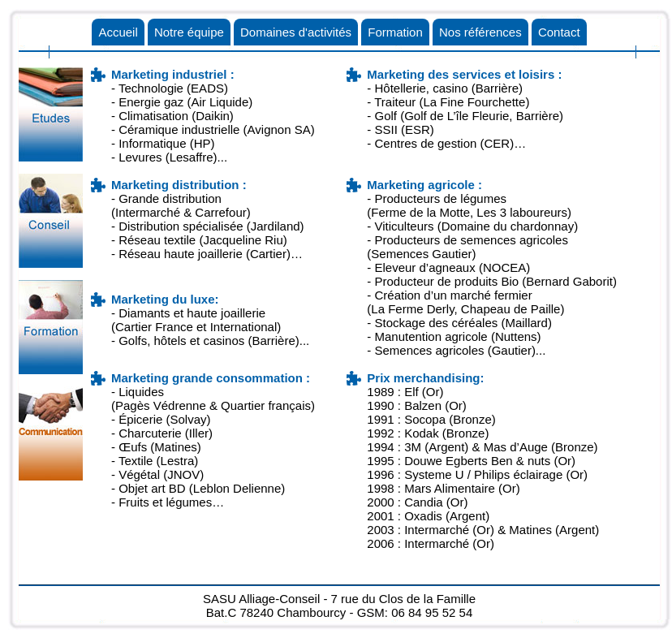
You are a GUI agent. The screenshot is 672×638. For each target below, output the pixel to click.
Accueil (118, 32)
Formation (395, 32)
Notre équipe (189, 32)
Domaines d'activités (296, 32)
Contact (559, 32)
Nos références (480, 32)
